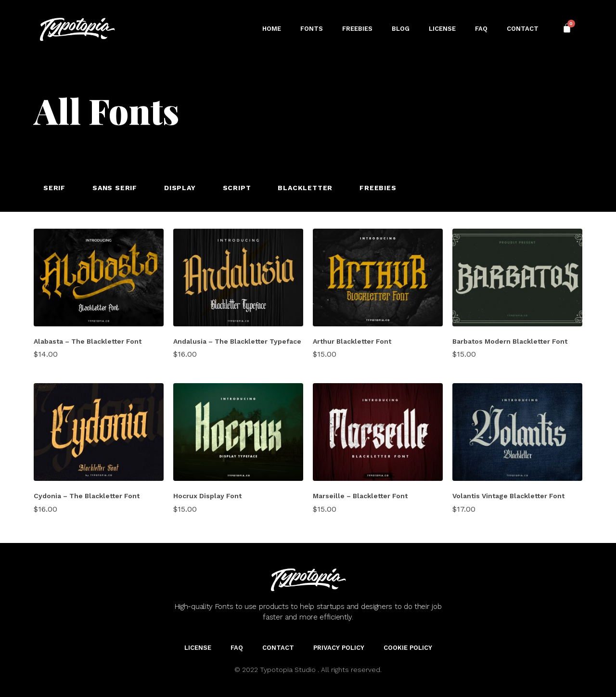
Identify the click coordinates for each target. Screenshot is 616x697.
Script (237, 188)
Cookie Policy (408, 648)
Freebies (357, 29)
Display (180, 188)
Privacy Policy (339, 648)
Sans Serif (115, 188)
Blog (401, 29)
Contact (523, 29)
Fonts (312, 29)
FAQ (481, 29)
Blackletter (305, 188)
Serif (54, 188)
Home (272, 29)
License (442, 29)
